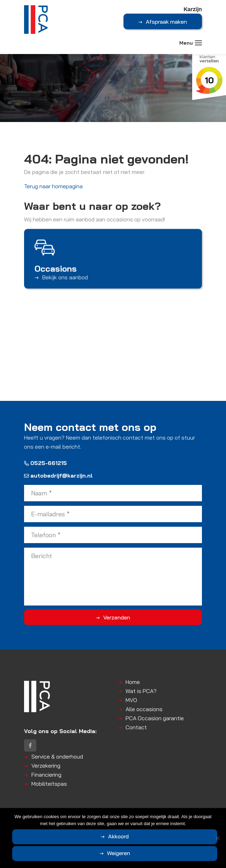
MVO (131, 700)
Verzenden (117, 617)
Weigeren (119, 853)
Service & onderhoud (57, 756)
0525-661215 (46, 463)
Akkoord (118, 836)
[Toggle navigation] (198, 43)
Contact (136, 727)
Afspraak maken (166, 22)
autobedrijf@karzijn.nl (58, 475)
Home (133, 682)
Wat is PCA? (141, 691)
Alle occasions (144, 709)
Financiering (46, 775)
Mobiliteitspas (49, 784)
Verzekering (46, 766)
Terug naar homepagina (53, 186)
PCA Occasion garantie (155, 718)
